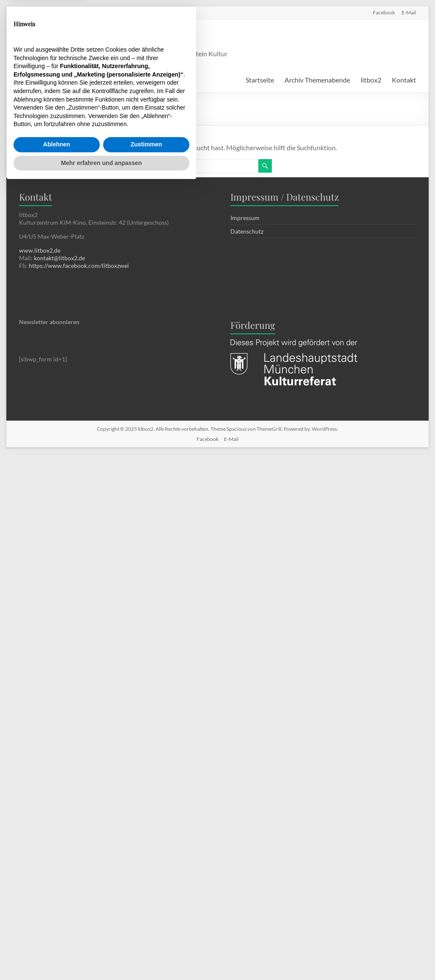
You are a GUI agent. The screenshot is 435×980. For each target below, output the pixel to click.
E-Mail (409, 12)
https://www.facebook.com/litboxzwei (79, 266)
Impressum (245, 218)
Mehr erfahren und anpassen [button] (101, 957)
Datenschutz (247, 231)
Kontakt (404, 80)
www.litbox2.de (40, 250)
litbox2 (114, 38)
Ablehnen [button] (57, 939)
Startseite (260, 80)
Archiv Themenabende (317, 80)
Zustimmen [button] (146, 939)
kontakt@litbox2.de (59, 258)
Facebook (384, 12)
